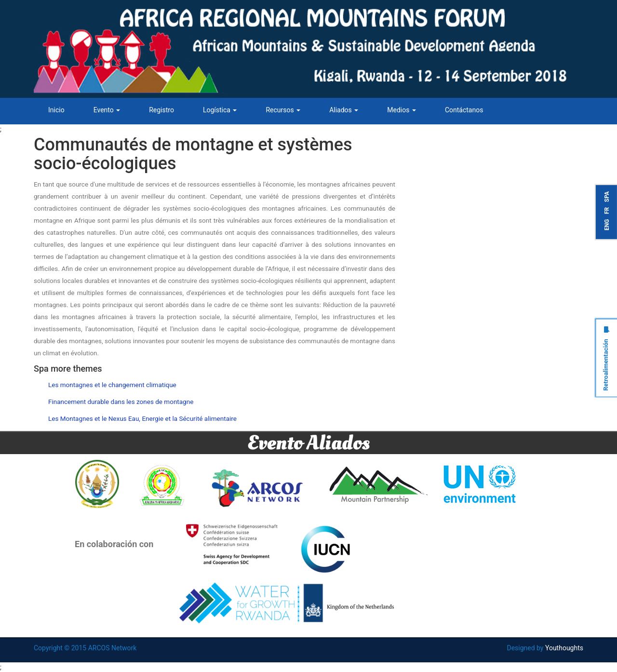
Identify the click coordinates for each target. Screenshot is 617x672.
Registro (161, 110)
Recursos (283, 110)
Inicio (56, 110)
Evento (107, 110)
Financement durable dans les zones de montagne (121, 402)
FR (607, 210)
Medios (402, 110)
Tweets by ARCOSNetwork (456, 140)
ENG (607, 224)
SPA (607, 197)
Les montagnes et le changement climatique (112, 385)
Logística (220, 110)
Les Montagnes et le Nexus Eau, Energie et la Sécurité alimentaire (142, 418)
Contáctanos (464, 110)
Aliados (344, 110)
